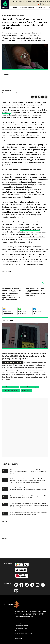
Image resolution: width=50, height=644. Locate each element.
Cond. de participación (22, 627)
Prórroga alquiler (22, 1)
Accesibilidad (19, 635)
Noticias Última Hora (11, 384)
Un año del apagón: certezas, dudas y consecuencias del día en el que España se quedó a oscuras (28, 510)
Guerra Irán (31, 1)
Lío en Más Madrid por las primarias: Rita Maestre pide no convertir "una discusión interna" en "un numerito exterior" (29, 485)
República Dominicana (11, 387)
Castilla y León (41, 8)
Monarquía (34, 384)
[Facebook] (21, 583)
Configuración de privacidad (24, 630)
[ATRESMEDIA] (25, 601)
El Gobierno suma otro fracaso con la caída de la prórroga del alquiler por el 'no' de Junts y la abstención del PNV (28, 468)
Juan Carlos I (26, 387)
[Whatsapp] (27, 583)
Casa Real (24, 384)
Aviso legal (18, 619)
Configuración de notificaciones (25, 632)
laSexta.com (7, 91)
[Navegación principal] (47, 4)
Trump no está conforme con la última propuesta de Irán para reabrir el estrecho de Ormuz (28, 493)
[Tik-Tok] (43, 583)
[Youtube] (16, 589)
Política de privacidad (22, 622)
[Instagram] (38, 583)
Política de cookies (21, 625)
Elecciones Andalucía (27, 8)
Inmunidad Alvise (40, 1)
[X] (16, 583)
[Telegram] (32, 583)
